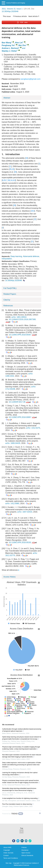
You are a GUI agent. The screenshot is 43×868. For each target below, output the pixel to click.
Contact (6, 855)
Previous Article (20, 16)
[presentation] (24, 122)
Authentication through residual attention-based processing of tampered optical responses (22, 730)
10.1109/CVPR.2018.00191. (23, 542)
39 (9, 180)
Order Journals (8, 853)
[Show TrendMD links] (40, 813)
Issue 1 (19, 9)
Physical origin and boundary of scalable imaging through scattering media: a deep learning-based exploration (21, 748)
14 (11, 180)
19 (32, 211)
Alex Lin (19, 43)
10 (13, 169)
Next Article (34, 16)
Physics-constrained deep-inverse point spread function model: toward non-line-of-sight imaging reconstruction (21, 781)
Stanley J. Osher (9, 51)
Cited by (7, 300)
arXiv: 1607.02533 (25, 512)
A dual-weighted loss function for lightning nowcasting (21, 798)
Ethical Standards (27, 855)
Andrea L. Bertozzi (10, 48)
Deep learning (16, 256)
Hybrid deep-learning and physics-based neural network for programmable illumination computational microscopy (22, 738)
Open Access (26, 853)
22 (35, 219)
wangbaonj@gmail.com (30, 79)
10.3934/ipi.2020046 (10, 11)
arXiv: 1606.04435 (13, 443)
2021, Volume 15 (9, 9)
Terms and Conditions (11, 858)
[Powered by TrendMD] (13, 814)
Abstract (7, 98)
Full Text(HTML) (10, 288)
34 (27, 158)
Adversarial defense (31, 256)
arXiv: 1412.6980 (12, 503)
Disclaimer (25, 850)
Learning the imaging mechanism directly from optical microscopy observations (20, 774)
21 (32, 242)
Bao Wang (6, 43)
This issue (7, 16)
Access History (10, 577)
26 (11, 169)
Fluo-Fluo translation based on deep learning (18, 804)
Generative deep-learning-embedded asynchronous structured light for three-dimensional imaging (19, 789)
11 (10, 166)
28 (14, 205)
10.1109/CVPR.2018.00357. (23, 335)
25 (5, 180)
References (8, 306)
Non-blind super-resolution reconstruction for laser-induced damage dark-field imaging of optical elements (22, 756)
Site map (9, 863)
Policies (24, 847)
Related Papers (10, 294)
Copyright (7, 850)
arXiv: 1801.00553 (19, 317)
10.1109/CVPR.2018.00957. (23, 417)
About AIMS (7, 847)
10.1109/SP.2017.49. (20, 402)
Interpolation (7, 259)
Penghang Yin (8, 45)
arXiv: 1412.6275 (33, 428)
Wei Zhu (22, 45)
